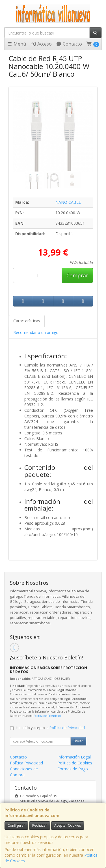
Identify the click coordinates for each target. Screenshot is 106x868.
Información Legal (74, 757)
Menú (16, 44)
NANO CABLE (68, 202)
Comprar (77, 275)
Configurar (16, 825)
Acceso (41, 44)
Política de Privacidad (47, 716)
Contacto (69, 44)
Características (27, 321)
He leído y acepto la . (51, 728)
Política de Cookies (75, 763)
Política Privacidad (26, 763)
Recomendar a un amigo (36, 332)
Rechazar (40, 825)
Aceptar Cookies (68, 825)
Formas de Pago (73, 769)
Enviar (78, 741)
